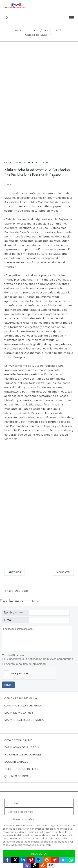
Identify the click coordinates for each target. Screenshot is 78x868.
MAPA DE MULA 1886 (19, 713)
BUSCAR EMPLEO (16, 762)
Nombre (14, 612)
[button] (72, 18)
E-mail (8, 620)
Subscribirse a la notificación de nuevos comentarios (39, 659)
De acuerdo (39, 854)
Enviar (8, 685)
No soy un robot (20, 673)
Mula (10, 185)
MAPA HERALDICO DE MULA (24, 720)
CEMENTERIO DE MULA (21, 698)
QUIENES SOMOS (16, 776)
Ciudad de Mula (15, 162)
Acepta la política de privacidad (26, 664)
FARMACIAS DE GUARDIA (22, 747)
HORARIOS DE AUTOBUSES (23, 754)
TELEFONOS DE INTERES (22, 769)
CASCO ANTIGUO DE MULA (23, 705)
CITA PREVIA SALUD (18, 740)
